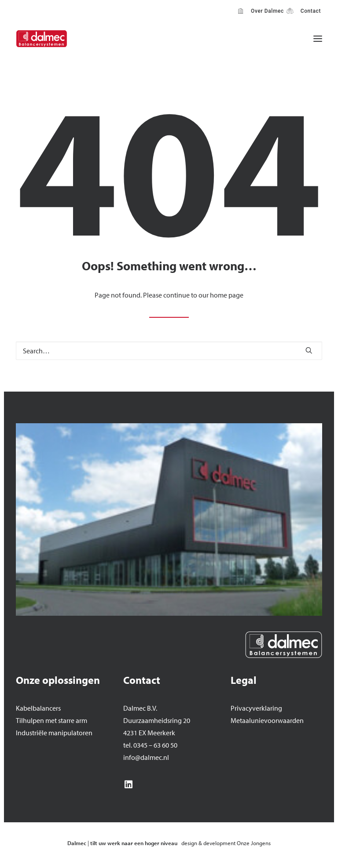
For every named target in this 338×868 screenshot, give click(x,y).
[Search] (169, 351)
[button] (318, 39)
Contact (309, 11)
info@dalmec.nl (146, 757)
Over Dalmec (266, 11)
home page (227, 295)
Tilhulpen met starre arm (51, 720)
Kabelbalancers (38, 708)
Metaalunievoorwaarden (267, 720)
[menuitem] (261, 11)
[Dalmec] (42, 39)
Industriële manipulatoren (54, 733)
